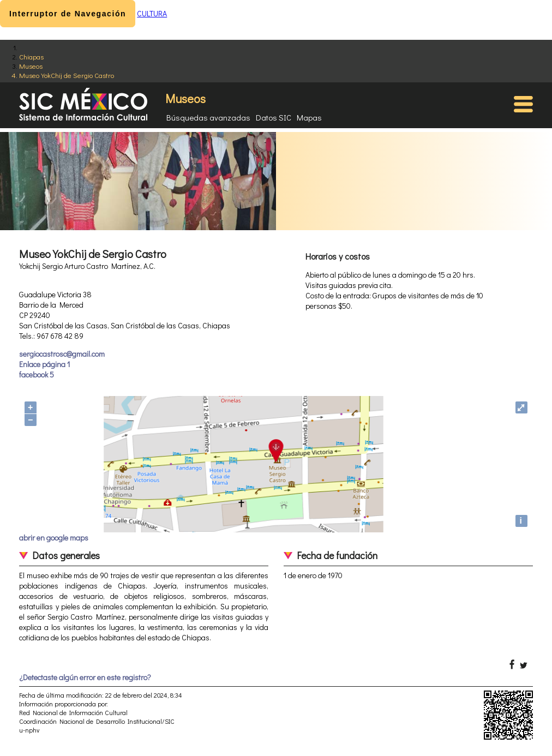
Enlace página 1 (44, 364)
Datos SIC (274, 117)
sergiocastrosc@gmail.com (62, 354)
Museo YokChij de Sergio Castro (67, 75)
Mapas (309, 117)
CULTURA (152, 13)
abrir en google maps (54, 538)
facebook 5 (37, 374)
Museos (31, 66)
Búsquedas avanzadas (208, 117)
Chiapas (31, 56)
